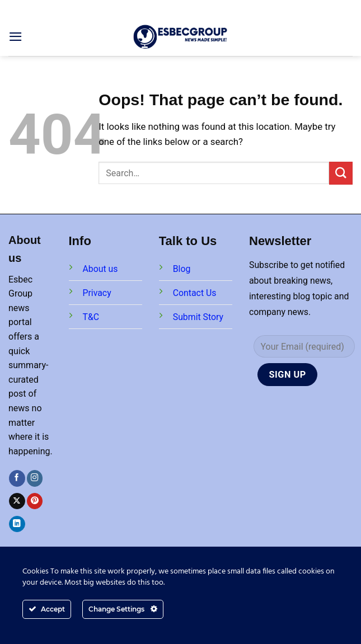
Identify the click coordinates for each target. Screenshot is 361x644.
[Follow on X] (17, 501)
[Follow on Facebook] (17, 478)
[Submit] (341, 173)
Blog (182, 269)
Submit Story (198, 317)
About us (100, 269)
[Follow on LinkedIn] (17, 524)
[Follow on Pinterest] (35, 501)
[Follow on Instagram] (35, 478)
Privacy (97, 293)
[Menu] (16, 37)
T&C (91, 317)
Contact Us (195, 293)
